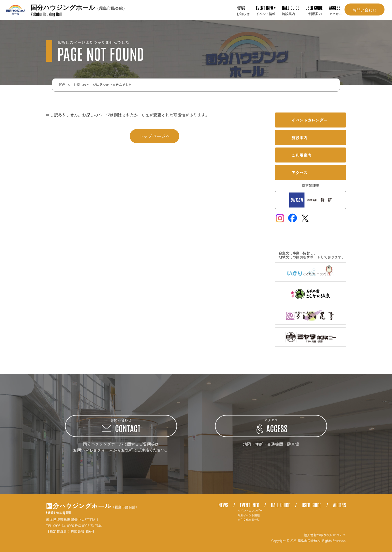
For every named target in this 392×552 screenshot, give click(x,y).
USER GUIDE (314, 10)
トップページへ (154, 136)
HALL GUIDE (290, 10)
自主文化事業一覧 (249, 520)
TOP (62, 85)
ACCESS (335, 10)
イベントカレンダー (250, 510)
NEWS (243, 10)
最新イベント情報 (249, 515)
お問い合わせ (364, 9)
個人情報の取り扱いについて (325, 535)
